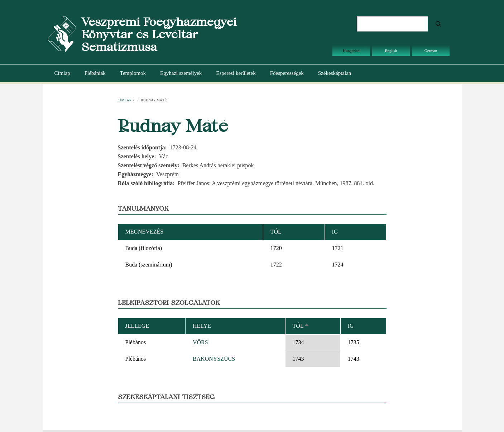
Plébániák (95, 73)
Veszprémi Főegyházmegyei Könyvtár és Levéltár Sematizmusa (159, 34)
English (391, 51)
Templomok (133, 73)
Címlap (62, 73)
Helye (202, 326)
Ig (351, 326)
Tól (301, 326)
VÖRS (200, 342)
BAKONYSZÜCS (214, 359)
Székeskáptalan (335, 73)
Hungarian (351, 51)
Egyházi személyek (181, 73)
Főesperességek (287, 73)
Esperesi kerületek (236, 73)
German (431, 51)
